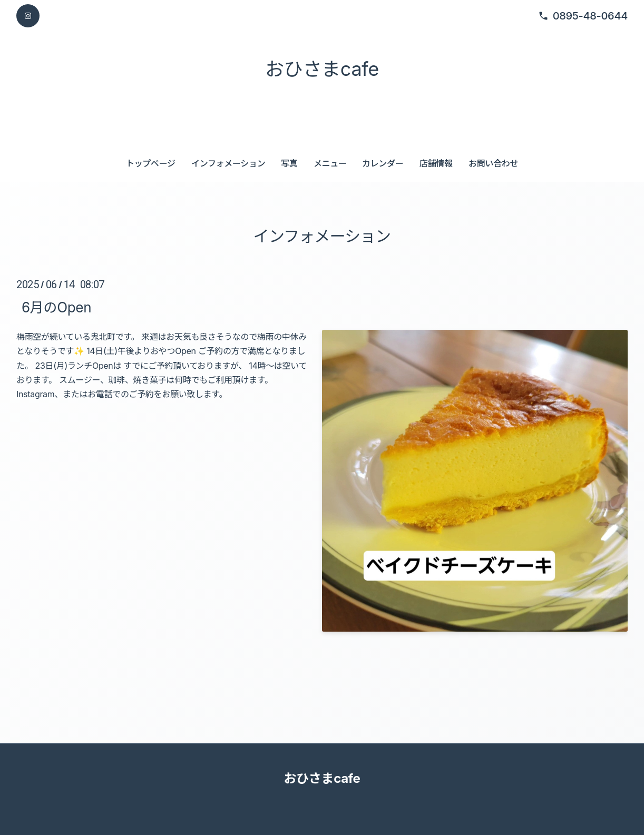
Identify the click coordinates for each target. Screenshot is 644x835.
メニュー (330, 163)
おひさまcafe (322, 69)
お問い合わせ (493, 163)
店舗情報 (436, 163)
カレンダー (383, 163)
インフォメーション (228, 163)
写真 (289, 163)
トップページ (151, 163)
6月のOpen (56, 307)
